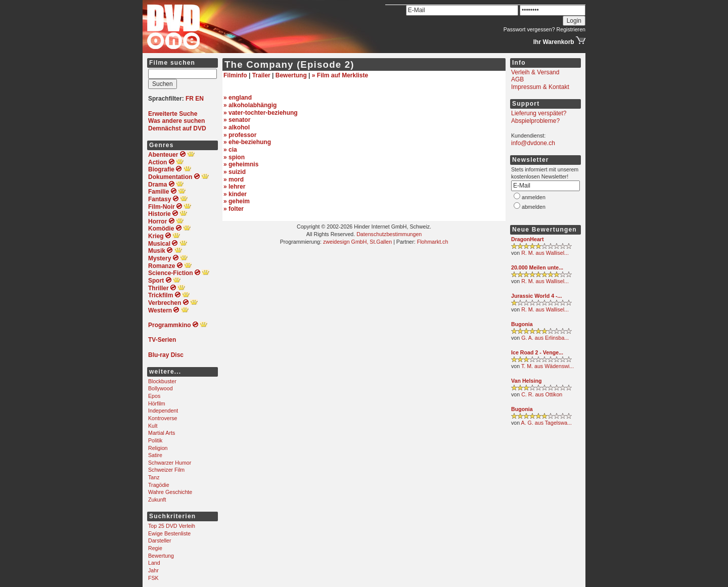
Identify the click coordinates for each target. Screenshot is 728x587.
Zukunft (157, 500)
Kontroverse (163, 418)
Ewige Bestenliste (169, 533)
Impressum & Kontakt (540, 87)
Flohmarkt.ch (433, 242)
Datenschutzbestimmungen (389, 234)
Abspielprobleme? (535, 121)
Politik (155, 440)
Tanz (154, 477)
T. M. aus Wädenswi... (548, 366)
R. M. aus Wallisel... (545, 253)
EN (199, 99)
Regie (155, 548)
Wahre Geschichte (170, 492)
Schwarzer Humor (170, 463)
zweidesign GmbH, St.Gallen (357, 242)
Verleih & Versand (535, 72)
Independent (163, 411)
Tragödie (159, 485)
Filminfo (235, 75)
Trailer (261, 75)
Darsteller (160, 540)
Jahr (153, 570)
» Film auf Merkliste (340, 75)
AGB (517, 79)
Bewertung (161, 556)
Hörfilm (157, 403)
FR (190, 99)
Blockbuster (162, 381)
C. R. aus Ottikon (542, 394)
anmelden (534, 197)
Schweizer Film (166, 470)
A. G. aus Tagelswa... (547, 423)
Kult (153, 426)
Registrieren (571, 29)
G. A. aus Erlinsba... (545, 338)
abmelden (534, 207)
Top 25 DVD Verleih (172, 526)
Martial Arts (162, 433)
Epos (154, 396)
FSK (153, 578)
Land (154, 563)
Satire (155, 455)
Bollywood (161, 388)
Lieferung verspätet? (539, 113)
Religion (158, 448)
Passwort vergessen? (529, 29)
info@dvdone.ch (533, 143)
